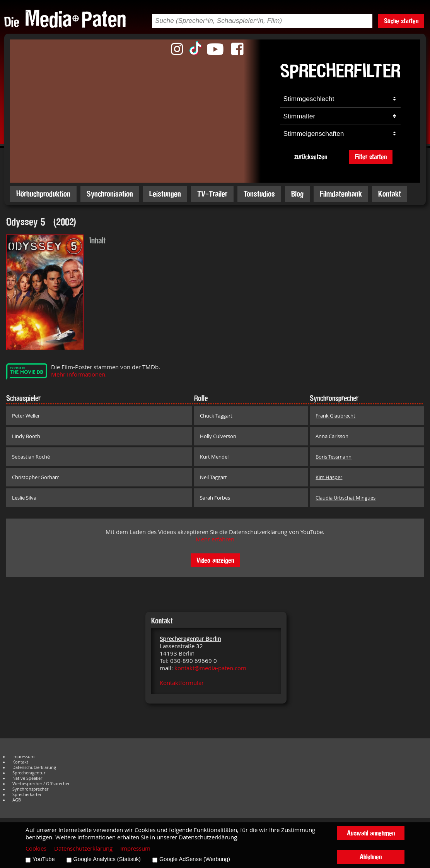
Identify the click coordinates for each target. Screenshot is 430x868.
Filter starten (371, 157)
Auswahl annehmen (371, 833)
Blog (297, 194)
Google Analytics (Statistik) (107, 859)
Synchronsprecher (30, 789)
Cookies (36, 848)
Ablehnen (371, 857)
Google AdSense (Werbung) (195, 859)
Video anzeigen (215, 560)
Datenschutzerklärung (34, 767)
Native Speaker (27, 778)
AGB (17, 800)
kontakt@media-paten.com (210, 668)
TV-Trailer (212, 194)
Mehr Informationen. (79, 374)
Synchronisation (110, 194)
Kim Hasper (329, 477)
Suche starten (401, 21)
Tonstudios (259, 194)
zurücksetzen (311, 157)
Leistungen (165, 194)
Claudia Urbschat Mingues (346, 498)
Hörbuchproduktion (43, 194)
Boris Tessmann (334, 457)
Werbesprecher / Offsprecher (41, 784)
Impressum (23, 757)
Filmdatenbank (341, 194)
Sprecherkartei (27, 794)
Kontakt (390, 194)
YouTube (44, 859)
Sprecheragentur (29, 773)
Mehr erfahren (215, 539)
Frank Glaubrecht (335, 416)
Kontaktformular (182, 683)
